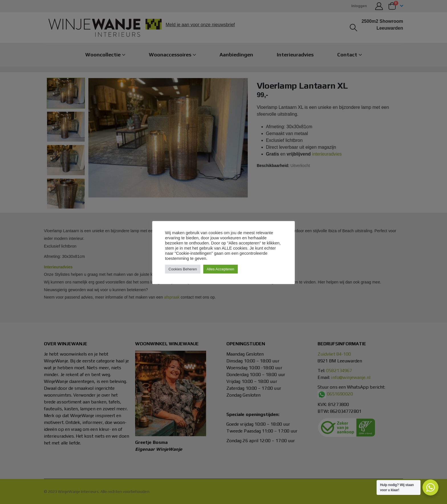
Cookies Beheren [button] (183, 269)
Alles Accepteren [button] (221, 269)
